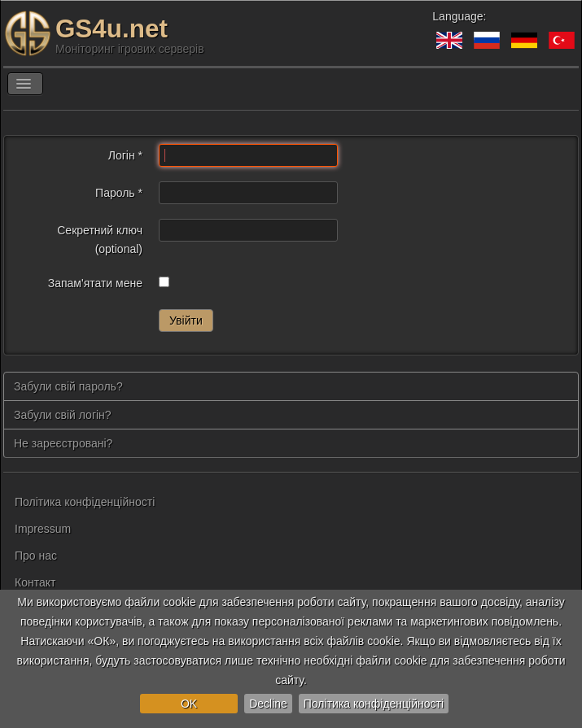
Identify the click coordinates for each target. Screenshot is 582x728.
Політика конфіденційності (374, 704)
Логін (125, 155)
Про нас (36, 556)
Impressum (43, 529)
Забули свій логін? (63, 415)
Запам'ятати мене (95, 283)
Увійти (186, 320)
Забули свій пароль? (68, 386)
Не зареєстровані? (63, 443)
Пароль (119, 193)
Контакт (35, 582)
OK (189, 704)
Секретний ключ (100, 230)
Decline (268, 704)
